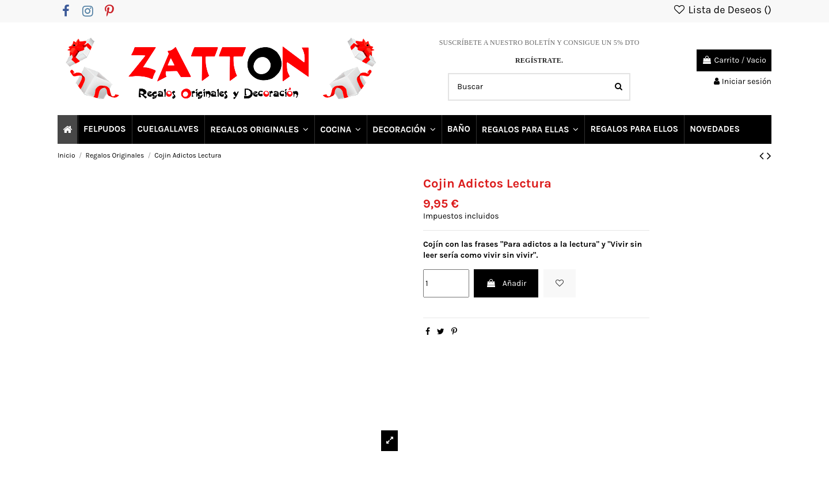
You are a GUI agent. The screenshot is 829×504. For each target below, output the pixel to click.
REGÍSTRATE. (539, 60)
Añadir (506, 283)
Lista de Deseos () (722, 10)
